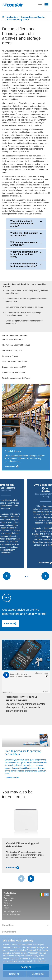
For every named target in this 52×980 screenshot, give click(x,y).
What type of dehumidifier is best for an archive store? (26, 254)
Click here (10, 624)
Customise (38, 974)
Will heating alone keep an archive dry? (26, 244)
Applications (12, 17)
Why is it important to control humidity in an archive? (26, 224)
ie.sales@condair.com (12, 914)
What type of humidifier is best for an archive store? (26, 265)
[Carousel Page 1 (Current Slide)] (26, 577)
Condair (12, 5)
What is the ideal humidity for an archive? (26, 234)
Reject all (14, 974)
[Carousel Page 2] (28, 577)
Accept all (26, 967)
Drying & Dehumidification (33, 17)
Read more (45, 563)
